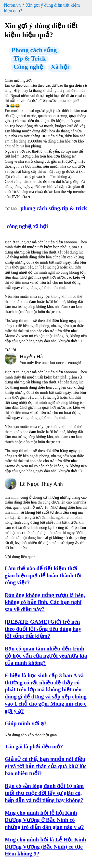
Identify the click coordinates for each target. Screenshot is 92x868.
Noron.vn (12, 5)
